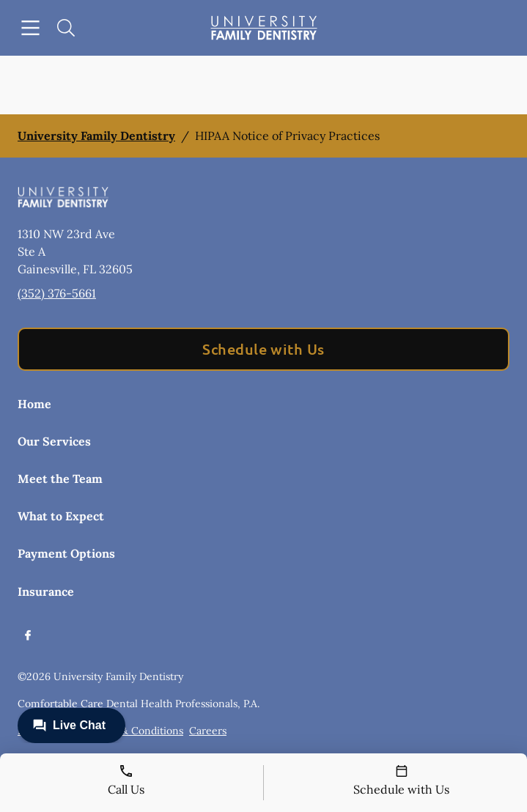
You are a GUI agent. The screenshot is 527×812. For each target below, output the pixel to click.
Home (34, 404)
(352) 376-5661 (57, 293)
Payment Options (66, 553)
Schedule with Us (263, 349)
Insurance (46, 591)
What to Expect (61, 516)
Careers (208, 731)
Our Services (54, 441)
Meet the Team (60, 479)
